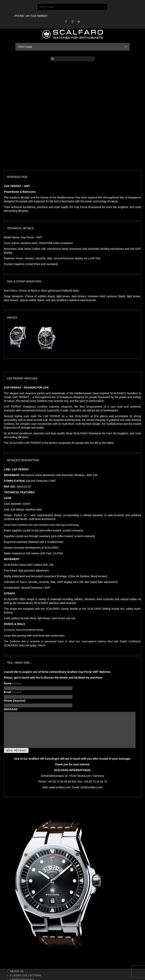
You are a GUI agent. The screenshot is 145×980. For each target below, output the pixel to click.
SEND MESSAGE (16, 750)
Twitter (79, 22)
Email (13, 692)
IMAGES (12, 318)
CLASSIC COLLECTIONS (26, 976)
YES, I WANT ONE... (19, 663)
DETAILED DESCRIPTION (23, 460)
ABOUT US (17, 971)
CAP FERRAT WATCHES (22, 378)
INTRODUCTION (17, 177)
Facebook (66, 22)
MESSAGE (11, 709)
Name (13, 683)
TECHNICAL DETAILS (20, 228)
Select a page (72, 7)
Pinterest (72, 22)
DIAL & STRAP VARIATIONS (24, 281)
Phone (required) (15, 701)
